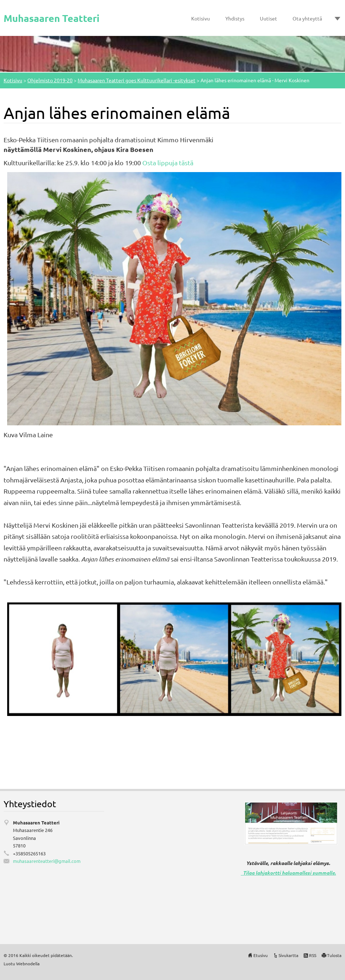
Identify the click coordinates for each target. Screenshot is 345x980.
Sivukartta (288, 955)
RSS (313, 955)
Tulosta (334, 955)
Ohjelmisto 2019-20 (50, 80)
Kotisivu (201, 18)
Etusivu (261, 955)
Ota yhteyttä (307, 18)
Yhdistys (235, 18)
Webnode (26, 963)
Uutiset (268, 18)
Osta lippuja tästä (168, 163)
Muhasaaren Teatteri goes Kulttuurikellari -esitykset (137, 80)
